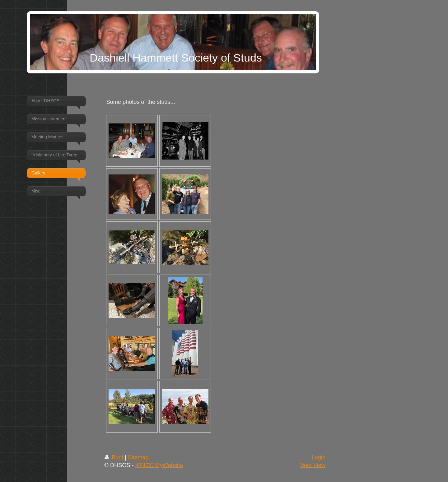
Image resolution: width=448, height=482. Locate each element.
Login (318, 457)
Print (115, 457)
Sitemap (138, 457)
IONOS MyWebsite (159, 465)
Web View (313, 465)
